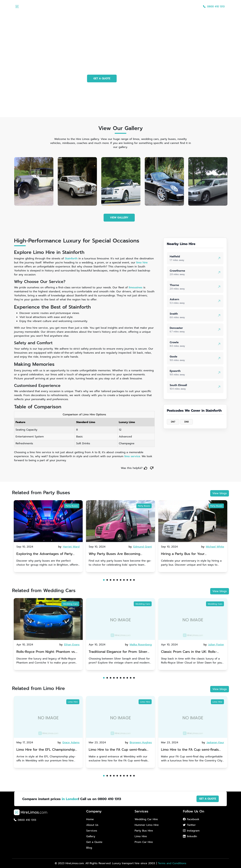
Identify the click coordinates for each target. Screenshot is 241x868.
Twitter (189, 825)
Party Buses (72, 506)
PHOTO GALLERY (137, 78)
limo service (132, 456)
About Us (133, 7)
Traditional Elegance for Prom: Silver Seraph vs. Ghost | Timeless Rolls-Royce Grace (120, 652)
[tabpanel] (48, 536)
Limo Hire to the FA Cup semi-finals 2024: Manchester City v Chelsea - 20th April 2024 (118, 750)
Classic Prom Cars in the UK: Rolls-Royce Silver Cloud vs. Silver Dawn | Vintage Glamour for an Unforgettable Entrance (192, 652)
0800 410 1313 (214, 7)
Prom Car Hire (144, 842)
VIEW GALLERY (119, 218)
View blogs (220, 493)
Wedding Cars (70, 604)
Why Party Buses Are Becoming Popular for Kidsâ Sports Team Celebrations (116, 554)
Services (149, 7)
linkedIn (190, 836)
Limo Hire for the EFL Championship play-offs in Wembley (46, 750)
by (69, 547)
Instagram (191, 831)
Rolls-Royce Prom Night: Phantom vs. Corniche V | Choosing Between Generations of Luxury (46, 652)
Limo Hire (73, 702)
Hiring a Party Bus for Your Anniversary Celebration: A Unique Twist (189, 554)
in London (70, 799)
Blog (194, 7)
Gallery (163, 7)
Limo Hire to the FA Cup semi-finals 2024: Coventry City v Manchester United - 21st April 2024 (190, 750)
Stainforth (71, 259)
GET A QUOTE (102, 78)
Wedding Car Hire (146, 819)
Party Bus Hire (144, 831)
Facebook (191, 819)
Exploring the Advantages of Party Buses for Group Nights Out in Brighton (45, 554)
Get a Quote (179, 7)
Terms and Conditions (172, 863)
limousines (136, 287)
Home (119, 7)
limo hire (142, 263)
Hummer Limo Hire (147, 825)
